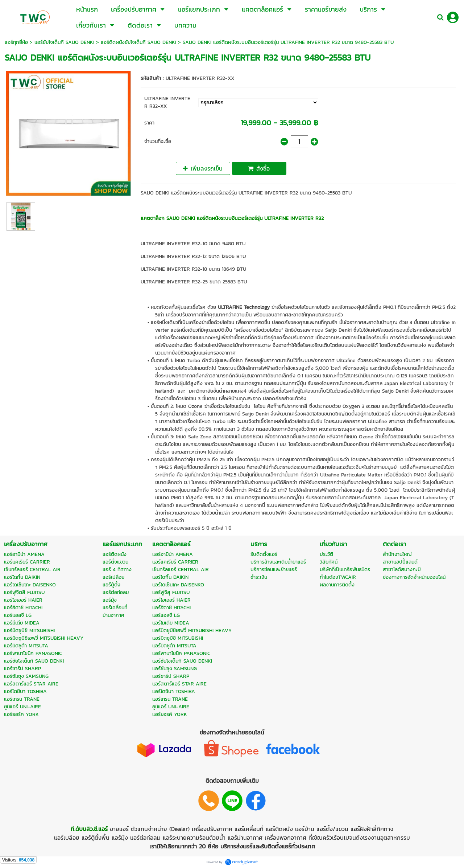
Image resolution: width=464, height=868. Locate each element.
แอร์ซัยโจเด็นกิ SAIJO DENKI (64, 42)
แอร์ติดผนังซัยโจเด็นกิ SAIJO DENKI (138, 42)
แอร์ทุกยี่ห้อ (16, 42)
